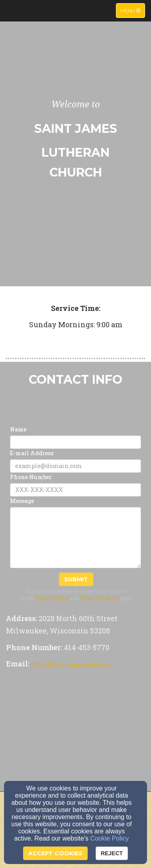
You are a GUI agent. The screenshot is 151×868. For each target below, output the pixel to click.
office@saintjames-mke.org (70, 664)
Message (22, 501)
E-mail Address (32, 453)
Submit (76, 579)
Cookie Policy (109, 838)
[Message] (75, 538)
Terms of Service (99, 598)
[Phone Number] (75, 490)
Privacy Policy (52, 598)
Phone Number (31, 477)
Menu (132, 10)
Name (18, 429)
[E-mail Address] (75, 466)
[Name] (75, 442)
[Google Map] (75, 732)
